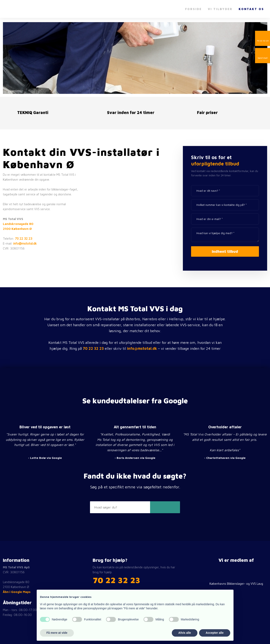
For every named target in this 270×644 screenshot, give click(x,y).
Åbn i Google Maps (17, 592)
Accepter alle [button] (215, 633)
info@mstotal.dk (25, 243)
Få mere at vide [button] (57, 633)
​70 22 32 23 (116, 580)
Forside (193, 9)
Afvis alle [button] (185, 633)
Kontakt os (251, 9)
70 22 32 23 (24, 239)
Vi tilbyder (220, 9)
